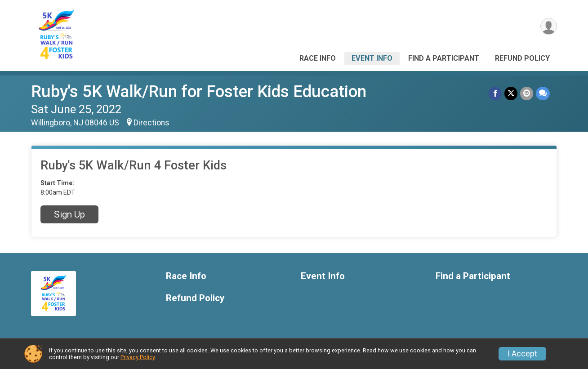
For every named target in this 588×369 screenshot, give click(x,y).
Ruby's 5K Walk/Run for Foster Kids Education (199, 91)
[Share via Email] (527, 93)
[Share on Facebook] (495, 93)
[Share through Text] (543, 93)
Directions (151, 123)
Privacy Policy (138, 357)
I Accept (522, 354)
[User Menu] (549, 26)
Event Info (372, 58)
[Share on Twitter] (511, 93)
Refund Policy (522, 58)
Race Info (318, 58)
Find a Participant (444, 58)
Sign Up (69, 214)
